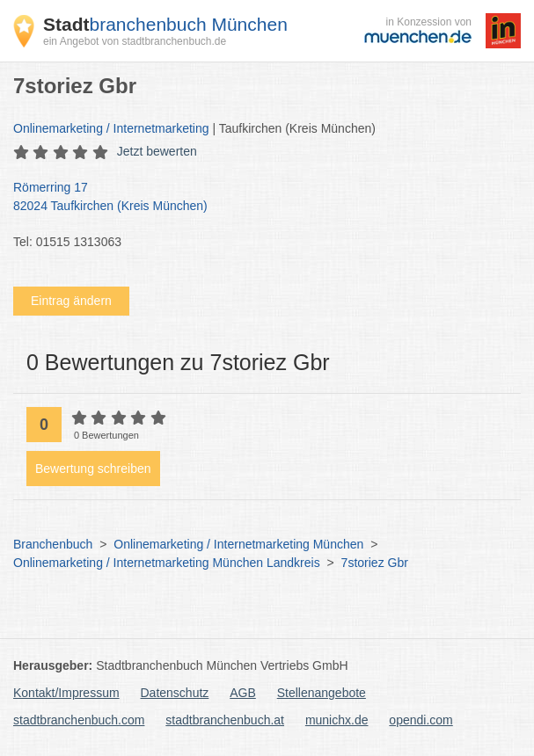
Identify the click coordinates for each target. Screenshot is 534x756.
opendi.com (421, 720)
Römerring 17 (258, 198)
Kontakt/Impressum (66, 693)
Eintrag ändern (71, 301)
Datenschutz (175, 693)
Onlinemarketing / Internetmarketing (111, 128)
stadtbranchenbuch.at (225, 720)
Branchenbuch (53, 544)
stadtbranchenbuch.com (79, 720)
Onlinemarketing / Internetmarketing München (238, 544)
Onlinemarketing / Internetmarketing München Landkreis (167, 563)
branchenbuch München (165, 24)
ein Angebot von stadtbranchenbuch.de (135, 41)
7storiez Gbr (375, 563)
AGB (243, 693)
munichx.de (337, 720)
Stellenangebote (322, 693)
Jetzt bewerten (157, 151)
